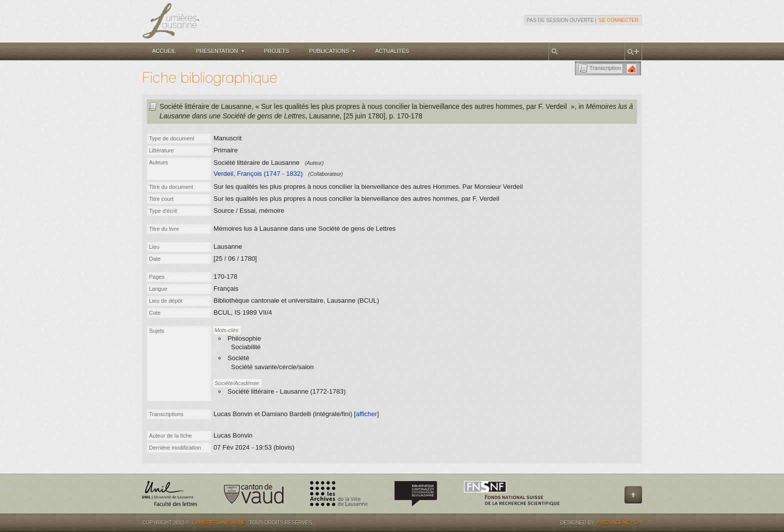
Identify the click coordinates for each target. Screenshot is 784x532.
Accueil (164, 51)
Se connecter (619, 20)
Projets (277, 51)
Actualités (392, 51)
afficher (366, 414)
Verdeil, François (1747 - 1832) (258, 174)
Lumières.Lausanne (218, 523)
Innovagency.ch (619, 523)
